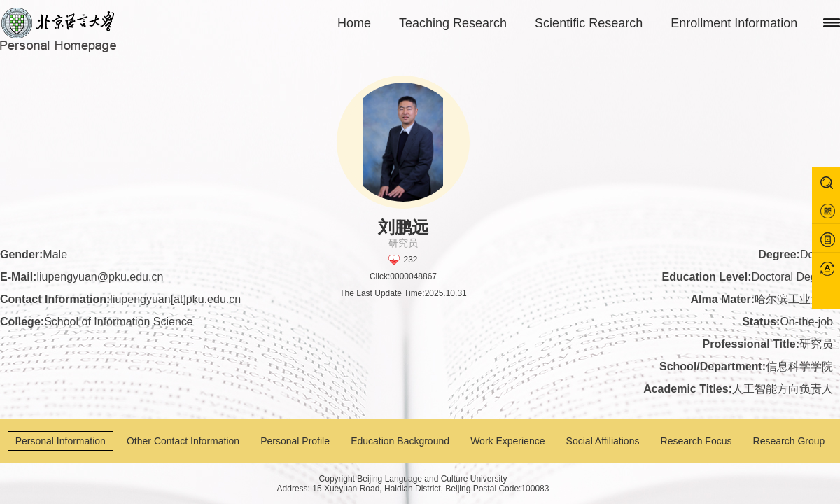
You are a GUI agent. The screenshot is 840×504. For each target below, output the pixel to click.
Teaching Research (453, 23)
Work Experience (507, 441)
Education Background (400, 441)
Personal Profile (295, 441)
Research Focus (696, 441)
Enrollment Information (734, 23)
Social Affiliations (603, 441)
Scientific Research (589, 23)
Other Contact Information (183, 441)
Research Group (789, 441)
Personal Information (61, 441)
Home (354, 23)
